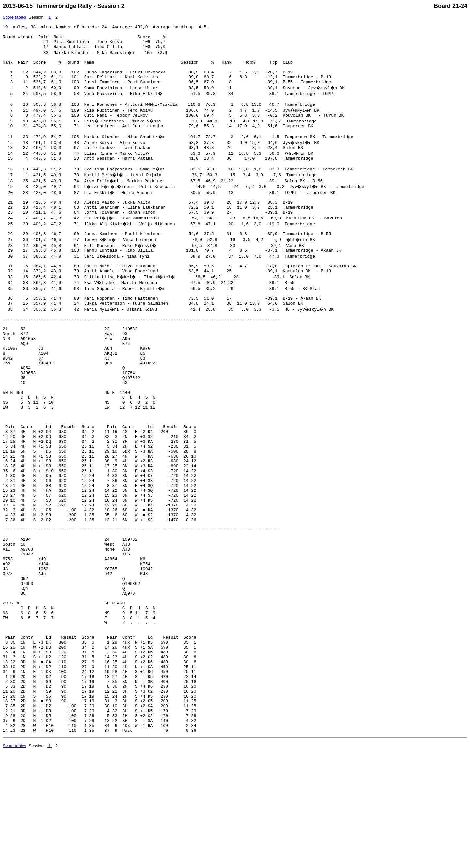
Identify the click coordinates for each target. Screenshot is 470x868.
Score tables (14, 17)
